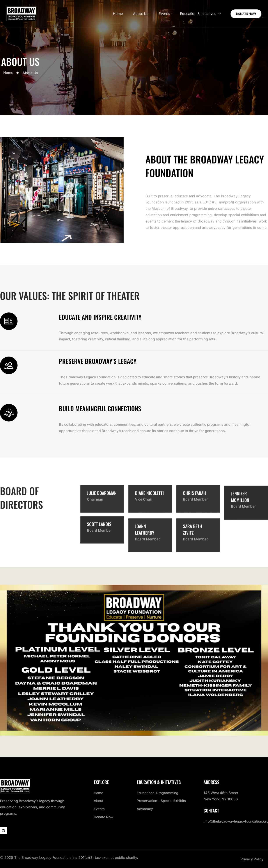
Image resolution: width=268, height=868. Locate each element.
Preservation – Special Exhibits (162, 800)
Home (111, 14)
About (99, 800)
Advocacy (145, 808)
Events (159, 14)
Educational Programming (158, 792)
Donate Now (104, 816)
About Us (135, 14)
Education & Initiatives (196, 14)
